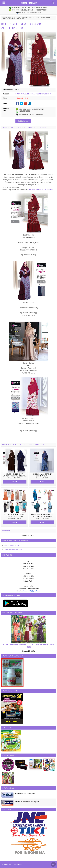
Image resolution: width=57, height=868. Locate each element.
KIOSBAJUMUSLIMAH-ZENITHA (41, 190)
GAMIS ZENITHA (29, 17)
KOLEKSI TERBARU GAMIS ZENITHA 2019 (22, 26)
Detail (15, 482)
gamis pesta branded (11, 545)
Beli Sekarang (23, 121)
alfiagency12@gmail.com (31, 591)
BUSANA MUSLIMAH (15, 17)
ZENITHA (39, 17)
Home (5, 17)
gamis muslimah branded (13, 550)
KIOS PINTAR (29, 3)
